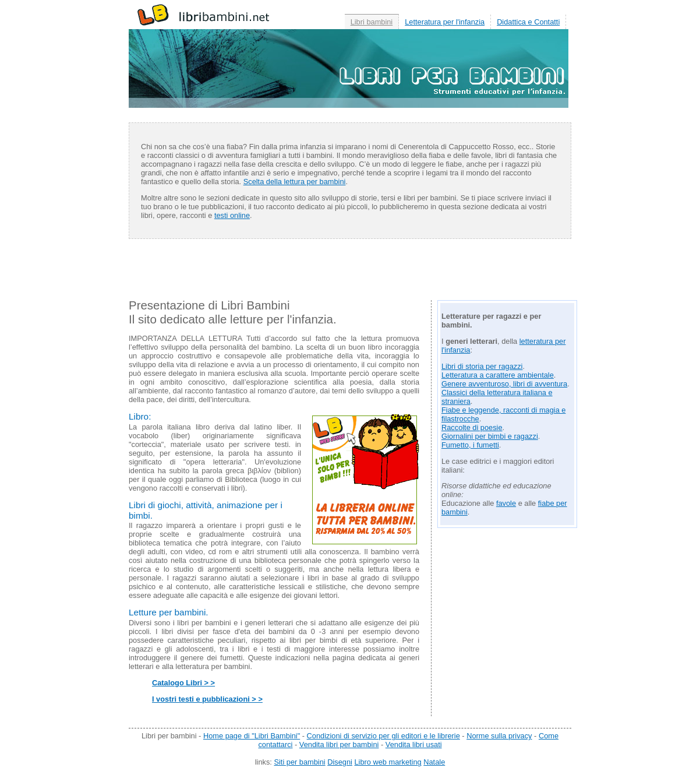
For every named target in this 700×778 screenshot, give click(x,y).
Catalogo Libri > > (183, 683)
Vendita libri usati (414, 744)
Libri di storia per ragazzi (482, 366)
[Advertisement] (350, 274)
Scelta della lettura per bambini (295, 182)
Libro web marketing (388, 762)
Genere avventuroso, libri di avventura (504, 384)
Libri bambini (372, 22)
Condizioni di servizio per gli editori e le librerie (383, 736)
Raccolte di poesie (472, 427)
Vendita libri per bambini (339, 744)
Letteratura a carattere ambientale (498, 375)
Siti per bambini (299, 762)
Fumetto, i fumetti (470, 445)
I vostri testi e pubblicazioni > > (207, 699)
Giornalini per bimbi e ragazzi (490, 436)
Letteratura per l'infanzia (445, 22)
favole (506, 503)
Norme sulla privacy (499, 736)
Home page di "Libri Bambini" (252, 736)
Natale (434, 762)
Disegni (340, 762)
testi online (232, 215)
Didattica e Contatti (528, 22)
